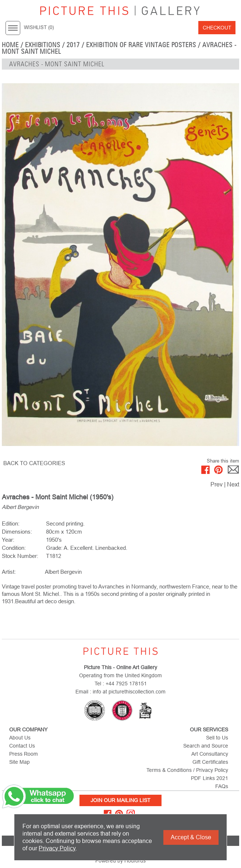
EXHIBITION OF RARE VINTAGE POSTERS (141, 45)
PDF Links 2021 (210, 778)
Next (233, 484)
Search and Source (206, 746)
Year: (8, 540)
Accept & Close (191, 837)
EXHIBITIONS (43, 45)
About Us (20, 738)
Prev (217, 484)
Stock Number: (20, 556)
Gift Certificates (210, 762)
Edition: (11, 523)
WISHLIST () (39, 28)
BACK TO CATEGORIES (34, 463)
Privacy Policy (57, 848)
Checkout (217, 28)
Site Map (20, 762)
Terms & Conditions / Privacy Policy (187, 770)
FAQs (222, 786)
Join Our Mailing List (120, 800)
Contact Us (22, 746)
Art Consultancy (210, 754)
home (10, 45)
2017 (73, 45)
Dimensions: (17, 532)
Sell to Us (217, 738)
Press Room (24, 754)
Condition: (14, 548)
